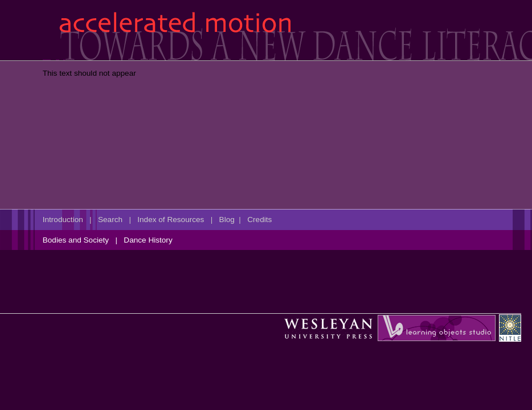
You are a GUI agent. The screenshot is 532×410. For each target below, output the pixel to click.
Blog (227, 220)
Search (110, 220)
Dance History (148, 240)
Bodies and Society (76, 240)
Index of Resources (171, 220)
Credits (259, 220)
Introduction (63, 220)
